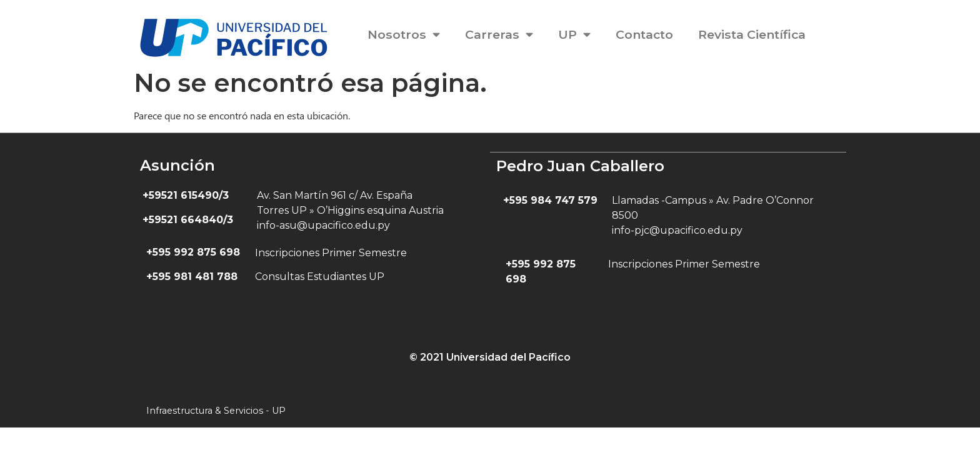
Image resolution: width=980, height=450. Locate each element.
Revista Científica (752, 34)
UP (574, 34)
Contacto (644, 34)
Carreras (499, 34)
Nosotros (404, 34)
